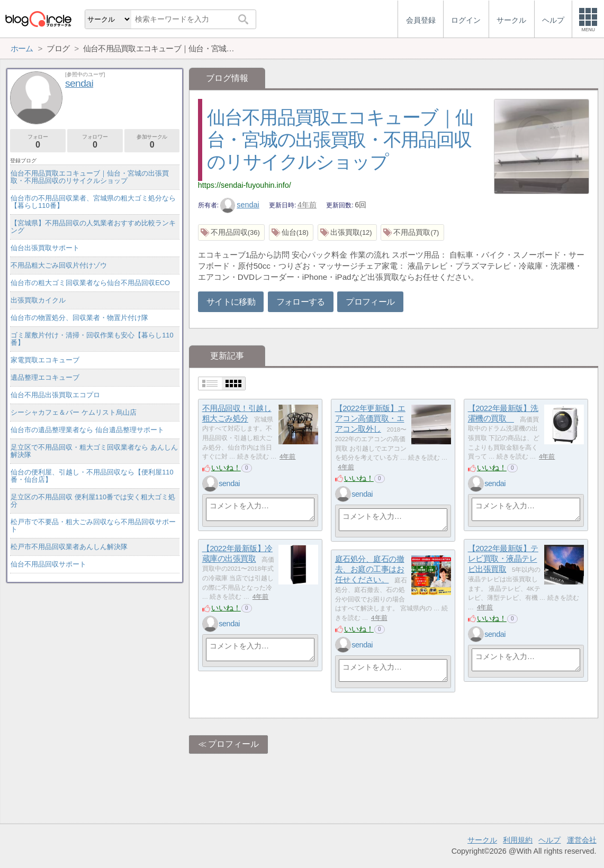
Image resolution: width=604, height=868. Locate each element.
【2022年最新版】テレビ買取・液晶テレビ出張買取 (503, 559)
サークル (482, 840)
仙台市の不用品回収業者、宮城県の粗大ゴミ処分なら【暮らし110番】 (93, 202)
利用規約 (518, 840)
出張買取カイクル (38, 300)
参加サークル (152, 141)
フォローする (301, 302)
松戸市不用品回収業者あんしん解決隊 (69, 547)
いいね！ (226, 468)
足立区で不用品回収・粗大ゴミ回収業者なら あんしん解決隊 (94, 451)
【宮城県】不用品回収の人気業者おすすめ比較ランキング (93, 227)
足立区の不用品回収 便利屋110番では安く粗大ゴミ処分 (93, 501)
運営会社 (582, 840)
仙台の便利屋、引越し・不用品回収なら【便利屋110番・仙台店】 (92, 476)
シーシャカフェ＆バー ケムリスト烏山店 (74, 412)
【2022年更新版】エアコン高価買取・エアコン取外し (370, 418)
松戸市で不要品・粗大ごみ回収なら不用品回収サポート (93, 526)
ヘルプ (549, 840)
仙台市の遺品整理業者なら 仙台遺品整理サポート (87, 430)
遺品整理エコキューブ (45, 377)
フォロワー (95, 141)
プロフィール (370, 302)
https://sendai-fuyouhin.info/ (245, 185)
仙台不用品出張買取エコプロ (55, 395)
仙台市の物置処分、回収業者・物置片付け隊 (79, 318)
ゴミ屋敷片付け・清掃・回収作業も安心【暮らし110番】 (92, 339)
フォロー (38, 141)
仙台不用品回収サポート (48, 564)
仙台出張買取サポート (45, 248)
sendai (240, 205)
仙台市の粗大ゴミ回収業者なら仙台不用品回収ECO (90, 283)
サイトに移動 (231, 302)
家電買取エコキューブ (45, 360)
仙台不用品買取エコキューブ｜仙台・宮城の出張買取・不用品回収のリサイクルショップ (340, 139)
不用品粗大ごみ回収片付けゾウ (59, 265)
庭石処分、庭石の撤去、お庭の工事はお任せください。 (370, 569)
